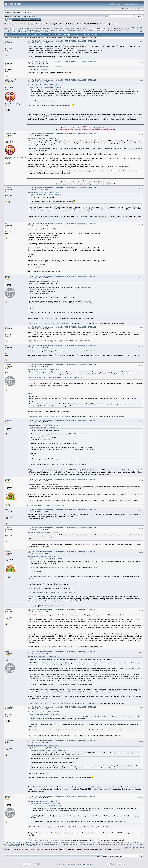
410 (82, 29)
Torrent (33, 16)
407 (74, 29)
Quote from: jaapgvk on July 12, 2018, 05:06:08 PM (43, 425)
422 (117, 29)
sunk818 (8, 479)
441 (46, 30)
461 (103, 30)
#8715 (141, 553)
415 (97, 29)
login (23, 12)
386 (14, 29)
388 (20, 29)
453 (80, 30)
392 (31, 29)
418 (105, 29)
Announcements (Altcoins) (45, 24)
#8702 (141, 63)
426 (128, 29)
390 (25, 29)
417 (102, 29)
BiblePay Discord (44, 506)
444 (54, 30)
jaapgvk (8, 276)
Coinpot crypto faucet (57, 506)
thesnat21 (9, 188)
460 (100, 30)
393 (34, 29)
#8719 (141, 742)
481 (34, 32)
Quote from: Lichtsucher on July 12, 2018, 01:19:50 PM (45, 67)
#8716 (141, 611)
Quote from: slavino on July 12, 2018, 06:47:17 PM (43, 532)
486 (48, 32)
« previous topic (138, 27)
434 (25, 30)
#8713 (141, 510)
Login (26, 19)
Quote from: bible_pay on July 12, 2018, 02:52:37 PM (44, 192)
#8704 (141, 134)
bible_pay (9, 80)
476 (19, 32)
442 (49, 30)
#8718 (141, 708)
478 (25, 32)
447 (63, 30)
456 (88, 30)
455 (86, 30)
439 (40, 30)
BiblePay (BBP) (33, 323)
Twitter (96, 128)
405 (68, 29)
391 (28, 29)
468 (123, 30)
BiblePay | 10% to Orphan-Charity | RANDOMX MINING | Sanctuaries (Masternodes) (88, 24)
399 (51, 29)
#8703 (141, 81)
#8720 (141, 797)
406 (71, 29)
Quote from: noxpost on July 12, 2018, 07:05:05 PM (43, 656)
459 (97, 30)
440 (43, 30)
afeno (7, 41)
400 (54, 29)
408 (77, 29)
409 (80, 29)
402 (60, 29)
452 (77, 30)
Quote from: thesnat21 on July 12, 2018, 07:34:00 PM (44, 801)
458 (94, 30)
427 (5, 30)
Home (9, 19)
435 (28, 30)
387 (17, 29)
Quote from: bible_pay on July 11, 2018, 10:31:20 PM (45, 87)
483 (39, 32)
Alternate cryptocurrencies (25, 24)
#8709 (141, 347)
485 (45, 32)
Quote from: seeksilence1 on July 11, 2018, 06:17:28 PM (46, 559)
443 (51, 30)
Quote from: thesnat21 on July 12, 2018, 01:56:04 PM (44, 85)
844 (52, 32)
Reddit (91, 128)
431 (16, 30)
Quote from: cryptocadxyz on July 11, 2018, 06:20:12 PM (48, 750)
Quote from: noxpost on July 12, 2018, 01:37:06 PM (43, 138)
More (38, 19)
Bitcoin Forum (9, 24)
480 (31, 32)
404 (65, 29)
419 (108, 29)
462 (105, 30)
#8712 (141, 480)
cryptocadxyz (10, 741)
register (29, 12)
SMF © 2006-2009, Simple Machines (82, 864)
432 (19, 30)
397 (45, 29)
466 (117, 30)
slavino (8, 224)
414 (94, 29)
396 (43, 29)
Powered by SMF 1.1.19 (62, 864)
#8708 (141, 328)
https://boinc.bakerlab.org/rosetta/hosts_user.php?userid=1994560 (51, 592)
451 (74, 30)
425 (125, 29)
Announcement (67, 128)
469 (125, 30)
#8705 (141, 188)
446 (60, 30)
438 (37, 30)
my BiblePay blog (33, 506)
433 (22, 30)
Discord (85, 128)
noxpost (8, 420)
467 (120, 30)
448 (66, 30)
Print (141, 32)
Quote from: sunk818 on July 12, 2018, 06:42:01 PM (43, 712)
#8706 (141, 225)
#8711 (141, 421)
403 (62, 29)
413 (91, 29)
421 (114, 29)
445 (57, 30)
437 (34, 30)
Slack (80, 128)
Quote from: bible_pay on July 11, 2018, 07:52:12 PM (44, 557)
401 (57, 29)
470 (128, 30)
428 (8, 30)
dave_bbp (9, 327)
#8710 (141, 365)
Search (21, 19)
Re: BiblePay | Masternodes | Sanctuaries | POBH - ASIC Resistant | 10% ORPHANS (64, 41)
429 (11, 30)
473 (11, 32)
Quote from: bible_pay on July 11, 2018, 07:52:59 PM (44, 745)
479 (28, 32)
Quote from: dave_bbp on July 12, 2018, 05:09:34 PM (44, 369)
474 (14, 32)
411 (85, 29)
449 (68, 30)
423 (119, 29)
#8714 (141, 528)
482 (36, 32)
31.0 (28, 16)
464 (111, 30)
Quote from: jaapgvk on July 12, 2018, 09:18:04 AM (43, 484)
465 (114, 30)
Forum (75, 128)
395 (40, 29)
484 (42, 32)
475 (16, 32)
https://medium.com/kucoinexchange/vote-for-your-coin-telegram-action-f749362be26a (59, 341)
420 (111, 29)
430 (14, 30)
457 (91, 30)
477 (22, 32)
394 (37, 29)
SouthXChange (104, 128)
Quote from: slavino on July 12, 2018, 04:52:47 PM (43, 281)
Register (32, 19)
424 (122, 29)
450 (71, 30)
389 (23, 29)
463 (108, 30)
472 (8, 32)
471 (5, 32)
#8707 (141, 277)
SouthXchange (65, 323)
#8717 (141, 653)
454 (83, 30)
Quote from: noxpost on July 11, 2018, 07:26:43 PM (45, 748)
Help (15, 19)
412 (88, 29)
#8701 (141, 42)
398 (48, 29)
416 (99, 29)
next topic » (139, 29)
